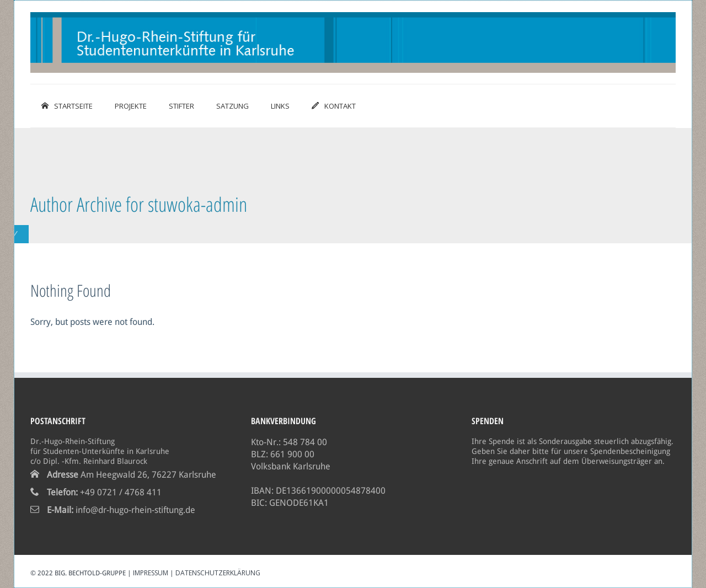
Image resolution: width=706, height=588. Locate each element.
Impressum (151, 573)
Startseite (67, 106)
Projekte (131, 106)
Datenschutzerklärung (218, 573)
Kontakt (334, 106)
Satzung (232, 106)
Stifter (181, 106)
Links (280, 106)
